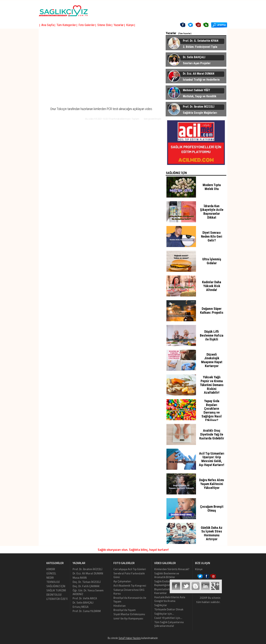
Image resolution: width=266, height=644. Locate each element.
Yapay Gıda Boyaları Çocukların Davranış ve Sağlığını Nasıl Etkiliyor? (212, 411)
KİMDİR (51, 569)
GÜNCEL (51, 573)
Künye (199, 569)
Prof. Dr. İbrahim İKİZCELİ (87, 569)
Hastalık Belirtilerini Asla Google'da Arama (170, 599)
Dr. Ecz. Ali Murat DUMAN (88, 573)
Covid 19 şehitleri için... (168, 618)
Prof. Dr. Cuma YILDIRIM (87, 611)
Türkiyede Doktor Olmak (169, 609)
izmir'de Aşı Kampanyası (128, 618)
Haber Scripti (127, 642)
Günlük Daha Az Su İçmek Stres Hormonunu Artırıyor (212, 533)
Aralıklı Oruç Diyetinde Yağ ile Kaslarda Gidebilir (212, 434)
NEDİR (50, 578)
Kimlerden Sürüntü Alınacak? (172, 569)
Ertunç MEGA (81, 607)
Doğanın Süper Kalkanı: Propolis (212, 311)
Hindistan (120, 606)
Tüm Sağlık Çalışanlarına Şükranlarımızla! (169, 624)
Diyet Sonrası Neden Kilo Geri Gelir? (212, 236)
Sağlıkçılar (161, 605)
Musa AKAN (80, 578)
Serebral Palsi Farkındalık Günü (129, 575)
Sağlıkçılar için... (164, 614)
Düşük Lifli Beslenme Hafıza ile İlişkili (212, 335)
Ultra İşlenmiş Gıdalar (212, 261)
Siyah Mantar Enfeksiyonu (129, 614)
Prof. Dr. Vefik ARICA (85, 598)
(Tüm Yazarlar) (185, 34)
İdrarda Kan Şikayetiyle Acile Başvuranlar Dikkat (212, 212)
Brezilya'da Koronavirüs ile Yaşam (130, 600)
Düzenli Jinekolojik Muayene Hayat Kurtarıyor (212, 360)
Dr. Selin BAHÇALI (83, 603)
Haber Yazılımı (139, 642)
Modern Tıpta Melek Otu (212, 187)
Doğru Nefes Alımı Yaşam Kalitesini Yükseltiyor (212, 484)
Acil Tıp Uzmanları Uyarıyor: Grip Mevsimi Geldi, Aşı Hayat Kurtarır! (212, 459)
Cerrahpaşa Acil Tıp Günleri (130, 569)
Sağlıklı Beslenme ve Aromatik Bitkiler (167, 575)
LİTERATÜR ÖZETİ (57, 599)
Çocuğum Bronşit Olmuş (212, 508)
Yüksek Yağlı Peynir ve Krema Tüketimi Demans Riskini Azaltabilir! (212, 385)
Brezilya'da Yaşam (125, 610)
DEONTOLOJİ (54, 595)
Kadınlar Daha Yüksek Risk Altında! (212, 286)
